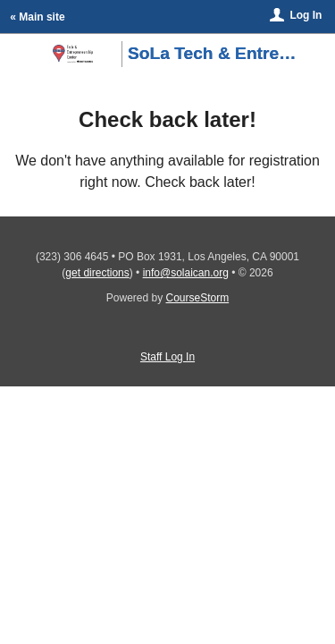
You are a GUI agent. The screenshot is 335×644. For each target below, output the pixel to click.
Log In (306, 15)
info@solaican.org (186, 273)
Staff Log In (167, 357)
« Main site (37, 17)
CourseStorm (198, 298)
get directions (97, 273)
